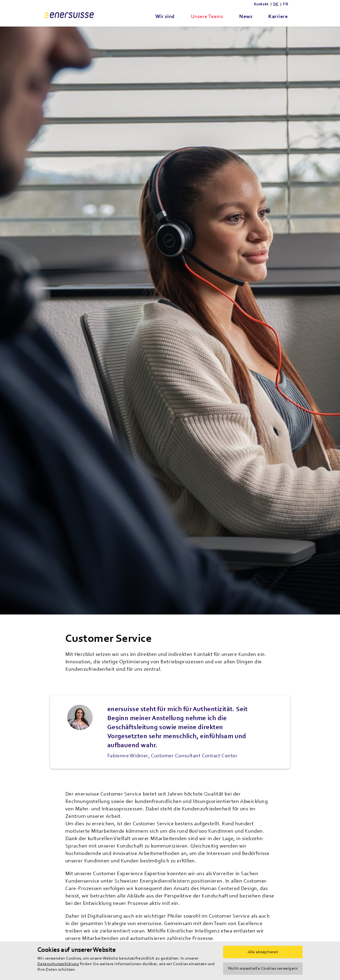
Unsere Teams (207, 16)
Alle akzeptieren (263, 952)
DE (276, 4)
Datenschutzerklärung (58, 964)
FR (286, 4)
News (246, 16)
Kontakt (261, 4)
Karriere (278, 16)
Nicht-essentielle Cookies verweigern (263, 968)
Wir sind (165, 16)
